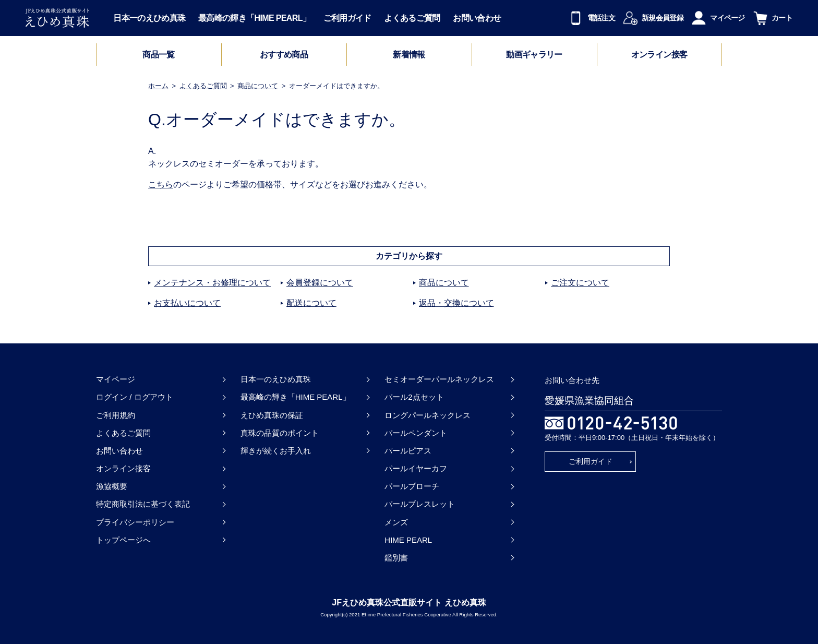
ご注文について (580, 283)
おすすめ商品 (284, 55)
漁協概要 (112, 486)
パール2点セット (414, 397)
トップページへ (123, 540)
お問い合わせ (477, 18)
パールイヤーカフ (416, 468)
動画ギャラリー (534, 55)
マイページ (116, 379)
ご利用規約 (116, 415)
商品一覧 (158, 55)
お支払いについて (187, 303)
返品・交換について (456, 303)
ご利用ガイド (347, 18)
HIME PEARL (408, 540)
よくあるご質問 (412, 18)
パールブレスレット (420, 504)
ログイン (112, 397)
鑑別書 (396, 558)
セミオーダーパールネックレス (439, 379)
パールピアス (408, 451)
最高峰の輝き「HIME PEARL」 (254, 18)
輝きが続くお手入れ (276, 451)
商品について (258, 86)
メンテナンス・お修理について (212, 283)
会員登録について (320, 283)
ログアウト (154, 397)
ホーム (158, 86)
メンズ (396, 522)
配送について (311, 303)
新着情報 (409, 55)
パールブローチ (412, 486)
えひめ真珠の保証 (272, 415)
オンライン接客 (659, 55)
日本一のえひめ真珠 (149, 18)
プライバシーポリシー (135, 522)
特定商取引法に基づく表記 (143, 504)
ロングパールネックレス (428, 415)
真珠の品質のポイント (280, 433)
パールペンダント (416, 433)
